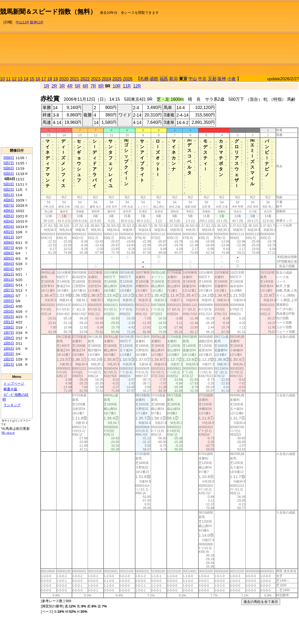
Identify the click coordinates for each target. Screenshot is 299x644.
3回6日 (9, 253)
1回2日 (9, 359)
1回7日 (9, 333)
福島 (164, 79)
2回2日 (9, 317)
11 (8, 79)
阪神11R (37, 22)
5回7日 (9, 163)
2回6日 (9, 295)
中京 (202, 79)
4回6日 (9, 211)
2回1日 (9, 322)
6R (86, 86)
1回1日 (9, 364)
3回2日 (9, 274)
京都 (212, 79)
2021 (75, 79)
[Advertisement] (241, 39)
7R (93, 86)
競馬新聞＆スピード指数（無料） (48, 12)
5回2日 (9, 189)
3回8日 (9, 242)
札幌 (144, 79)
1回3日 (9, 354)
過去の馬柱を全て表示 (261, 602)
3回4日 (9, 264)
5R (78, 86)
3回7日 (9, 248)
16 (38, 79)
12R (137, 86)
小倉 (232, 79)
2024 (106, 79)
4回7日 (9, 205)
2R (54, 86)
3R (62, 86)
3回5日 (9, 258)
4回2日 (9, 232)
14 (26, 79)
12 (14, 79)
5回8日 (9, 158)
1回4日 (9, 349)
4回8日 (9, 200)
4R (70, 86)
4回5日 (9, 216)
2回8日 (9, 285)
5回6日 (9, 168)
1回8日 (9, 327)
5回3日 (9, 184)
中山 (193, 79)
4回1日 (9, 237)
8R (101, 86)
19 (55, 79)
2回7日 (9, 290)
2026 (128, 79)
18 (50, 79)
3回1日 (9, 280)
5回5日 (9, 174)
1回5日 (9, 343)
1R (46, 86)
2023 (96, 79)
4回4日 (9, 221)
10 (2, 79)
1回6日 (9, 338)
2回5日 (9, 301)
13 (20, 79)
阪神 (222, 79)
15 (32, 79)
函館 (154, 79)
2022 (85, 79)
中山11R (22, 22)
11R (127, 86)
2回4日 (9, 306)
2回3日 (9, 311)
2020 (64, 79)
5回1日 (9, 195)
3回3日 (9, 269)
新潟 (173, 79)
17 (44, 79)
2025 (117, 79)
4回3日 (9, 227)
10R (116, 86)
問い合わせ (8, 433)
